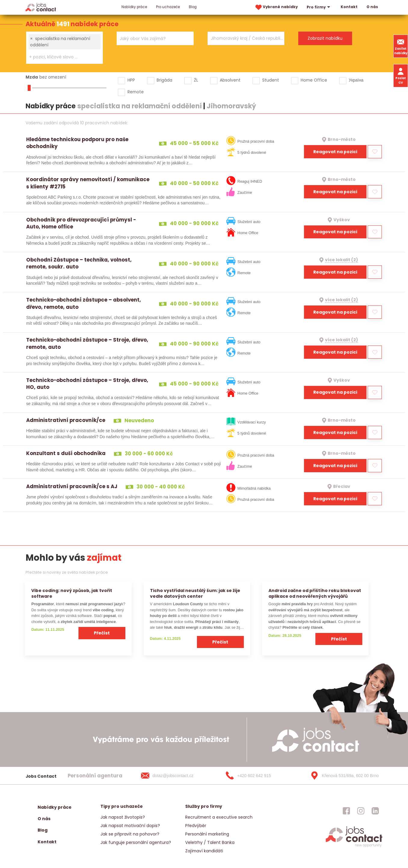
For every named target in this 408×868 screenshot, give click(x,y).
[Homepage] (41, 7)
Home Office (314, 80)
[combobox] (64, 48)
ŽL (196, 80)
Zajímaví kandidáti (204, 851)
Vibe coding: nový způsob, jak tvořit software (72, 593)
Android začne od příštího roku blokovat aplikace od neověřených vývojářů (315, 593)
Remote (136, 92)
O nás (372, 7)
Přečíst (102, 633)
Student (271, 80)
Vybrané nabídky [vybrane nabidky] (276, 7)
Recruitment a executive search (219, 817)
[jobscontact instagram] (361, 811)
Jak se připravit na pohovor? (130, 834)
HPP (131, 80)
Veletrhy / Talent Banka (210, 842)
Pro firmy (319, 7)
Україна (356, 80)
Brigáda (164, 80)
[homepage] (354, 846)
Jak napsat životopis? (123, 817)
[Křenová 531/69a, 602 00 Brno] (342, 776)
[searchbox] (61, 57)
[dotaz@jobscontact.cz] (173, 776)
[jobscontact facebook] (346, 811)
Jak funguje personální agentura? (136, 842)
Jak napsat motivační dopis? (130, 826)
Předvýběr (196, 826)
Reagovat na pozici (335, 152)
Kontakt (349, 7)
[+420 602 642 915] (258, 776)
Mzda (32, 77)
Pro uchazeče (168, 7)
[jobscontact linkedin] (375, 811)
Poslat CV (401, 76)
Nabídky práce (134, 7)
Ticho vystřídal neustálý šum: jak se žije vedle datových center (195, 593)
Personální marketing (207, 834)
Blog (193, 7)
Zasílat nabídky (401, 46)
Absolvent (230, 80)
